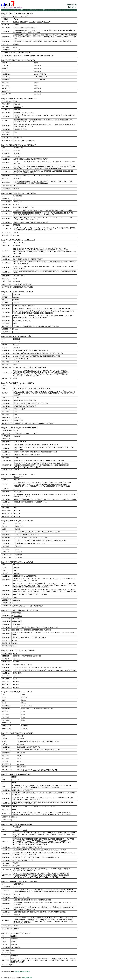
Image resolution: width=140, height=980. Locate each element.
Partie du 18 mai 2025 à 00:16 (22, 972)
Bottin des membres (38, 10)
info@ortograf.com (27, 977)
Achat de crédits (60, 10)
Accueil (16, 10)
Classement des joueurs (50, 10)
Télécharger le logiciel (27, 10)
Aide (20, 10)
